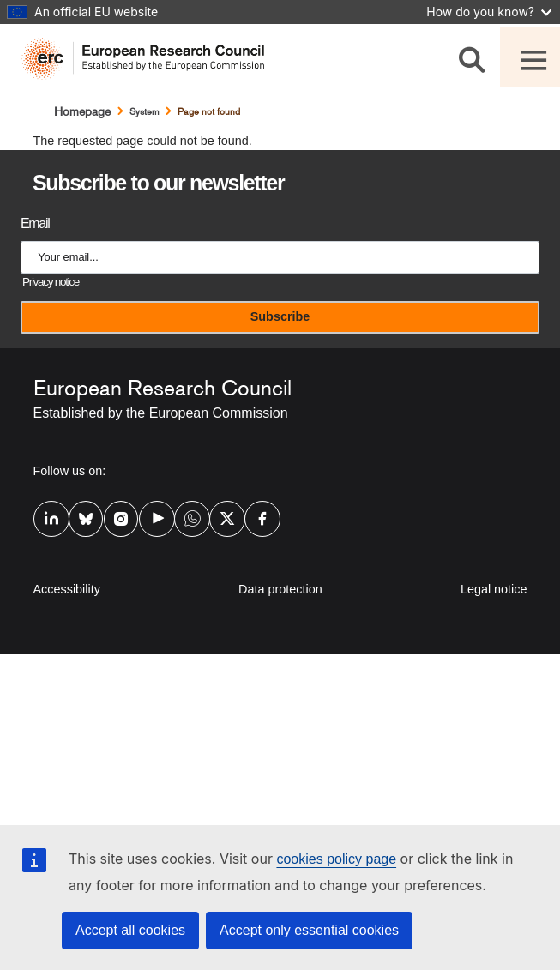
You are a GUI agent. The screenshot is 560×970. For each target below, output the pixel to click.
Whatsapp (185, 517)
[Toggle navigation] (530, 57)
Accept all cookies (130, 930)
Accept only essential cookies (309, 930)
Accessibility (67, 589)
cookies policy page (336, 859)
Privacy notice (51, 282)
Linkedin (45, 517)
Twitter (220, 517)
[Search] (475, 57)
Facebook (256, 517)
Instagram (115, 517)
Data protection (280, 589)
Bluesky (80, 517)
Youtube (150, 517)
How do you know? (489, 12)
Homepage (82, 111)
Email (35, 223)
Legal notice (494, 589)
